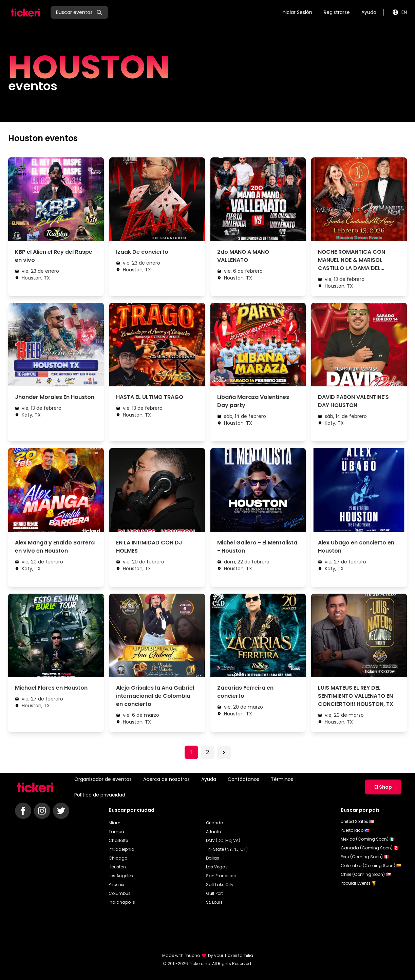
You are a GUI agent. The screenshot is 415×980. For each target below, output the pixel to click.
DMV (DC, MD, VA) (223, 840)
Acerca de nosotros (166, 779)
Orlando (214, 823)
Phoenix (116, 885)
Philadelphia (121, 849)
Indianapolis (122, 902)
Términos (282, 779)
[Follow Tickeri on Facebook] (23, 811)
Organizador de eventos (103, 779)
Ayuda (369, 12)
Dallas (213, 858)
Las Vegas (217, 867)
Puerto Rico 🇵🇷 (355, 830)
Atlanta (214, 832)
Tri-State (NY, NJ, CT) (227, 849)
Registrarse (337, 12)
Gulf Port (214, 893)
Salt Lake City (220, 885)
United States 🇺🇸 (357, 821)
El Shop (383, 787)
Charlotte (118, 840)
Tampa (116, 832)
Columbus (120, 893)
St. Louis (214, 902)
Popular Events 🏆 (359, 883)
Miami (115, 823)
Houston (117, 867)
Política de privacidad (100, 795)
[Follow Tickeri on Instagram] (42, 811)
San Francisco (221, 876)
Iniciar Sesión (297, 12)
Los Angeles (121, 876)
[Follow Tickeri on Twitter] (61, 811)
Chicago (118, 858)
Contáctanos (243, 779)
